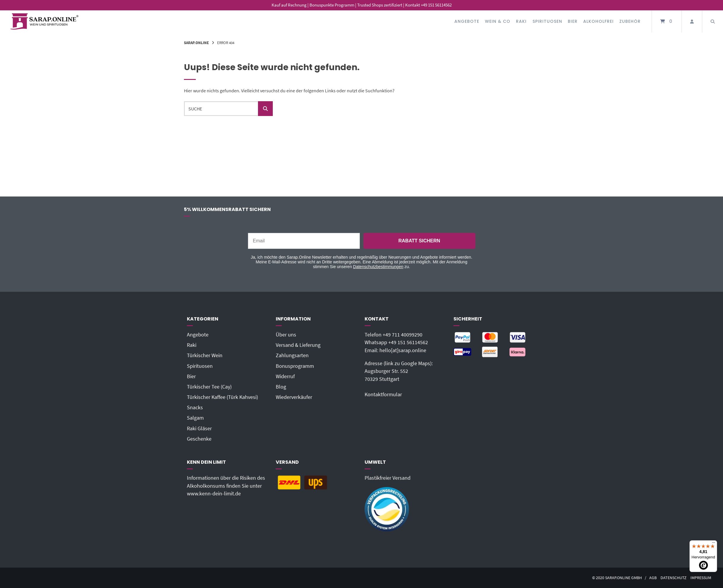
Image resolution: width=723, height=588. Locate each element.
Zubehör (630, 21)
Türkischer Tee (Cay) (209, 387)
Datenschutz (674, 578)
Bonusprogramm (295, 366)
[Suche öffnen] (713, 21)
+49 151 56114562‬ (408, 342)
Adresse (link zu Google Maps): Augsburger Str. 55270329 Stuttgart (399, 371)
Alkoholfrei (598, 21)
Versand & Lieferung (298, 345)
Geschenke (199, 439)
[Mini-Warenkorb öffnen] (667, 21)
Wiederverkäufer (294, 397)
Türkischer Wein (205, 355)
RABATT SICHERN (419, 241)
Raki (521, 21)
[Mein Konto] (692, 21)
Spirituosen (547, 21)
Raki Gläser (199, 428)
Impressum (701, 578)
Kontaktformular (383, 394)
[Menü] (714, 544)
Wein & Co (498, 21)
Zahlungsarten (292, 355)
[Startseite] (44, 21)
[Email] (304, 241)
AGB (653, 578)
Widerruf (285, 376)
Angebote (467, 21)
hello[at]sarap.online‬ (403, 350)
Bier (573, 21)
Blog (281, 387)
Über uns (286, 335)
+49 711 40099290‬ (403, 335)
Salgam (195, 418)
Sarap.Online (196, 43)
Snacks (195, 407)
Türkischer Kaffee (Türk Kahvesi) (222, 397)
